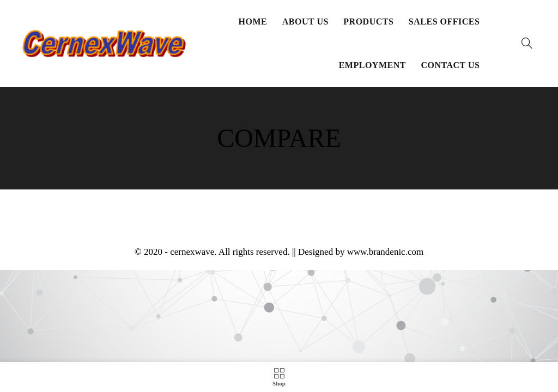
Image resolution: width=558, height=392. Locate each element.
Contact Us (450, 65)
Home (253, 22)
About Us (305, 22)
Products (368, 22)
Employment (372, 65)
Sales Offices (444, 22)
